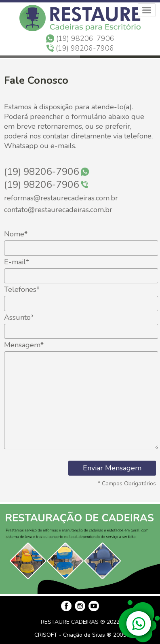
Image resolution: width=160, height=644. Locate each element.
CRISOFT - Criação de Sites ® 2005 (80, 635)
